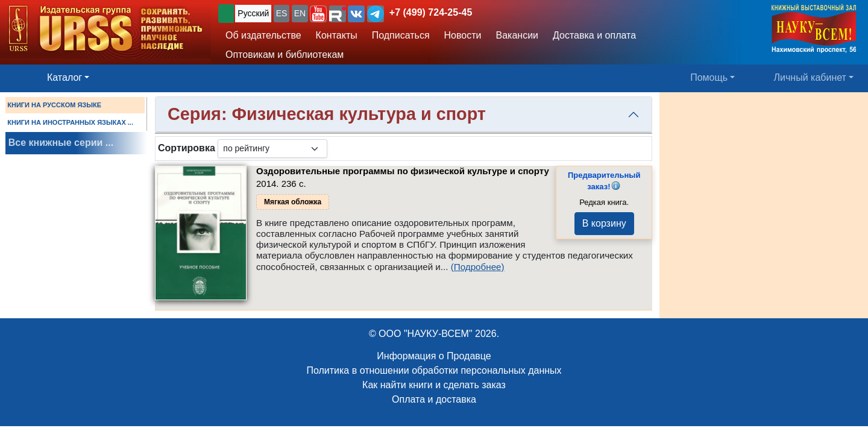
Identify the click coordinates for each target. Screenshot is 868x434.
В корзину (604, 223)
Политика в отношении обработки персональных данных (434, 370)
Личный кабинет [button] (810, 77)
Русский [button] (253, 13)
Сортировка (187, 148)
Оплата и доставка (434, 399)
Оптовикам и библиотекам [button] (285, 55)
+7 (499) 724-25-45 (431, 12)
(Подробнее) (478, 267)
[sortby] (272, 149)
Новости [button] (463, 35)
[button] (318, 14)
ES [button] (282, 13)
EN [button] (300, 13)
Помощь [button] (709, 77)
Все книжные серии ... (61, 143)
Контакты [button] (337, 35)
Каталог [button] (64, 77)
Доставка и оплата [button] (594, 35)
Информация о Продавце (434, 356)
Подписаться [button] (401, 35)
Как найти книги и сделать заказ (434, 385)
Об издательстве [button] (263, 35)
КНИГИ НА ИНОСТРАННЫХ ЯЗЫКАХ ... (70, 122)
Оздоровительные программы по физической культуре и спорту (403, 171)
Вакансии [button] (517, 35)
